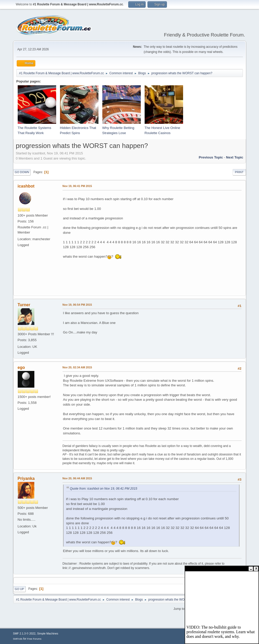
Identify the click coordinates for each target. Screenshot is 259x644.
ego (21, 367)
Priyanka (26, 478)
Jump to (179, 609)
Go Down (22, 172)
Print (239, 172)
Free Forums (34, 639)
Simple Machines (48, 633)
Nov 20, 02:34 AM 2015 (77, 367)
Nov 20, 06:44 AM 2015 (77, 478)
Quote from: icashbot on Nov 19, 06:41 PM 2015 (104, 489)
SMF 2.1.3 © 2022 (24, 633)
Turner (24, 305)
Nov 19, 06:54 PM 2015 (77, 305)
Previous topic (211, 157)
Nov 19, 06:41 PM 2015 (77, 186)
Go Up (19, 589)
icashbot (26, 186)
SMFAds (18, 639)
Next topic (235, 157)
